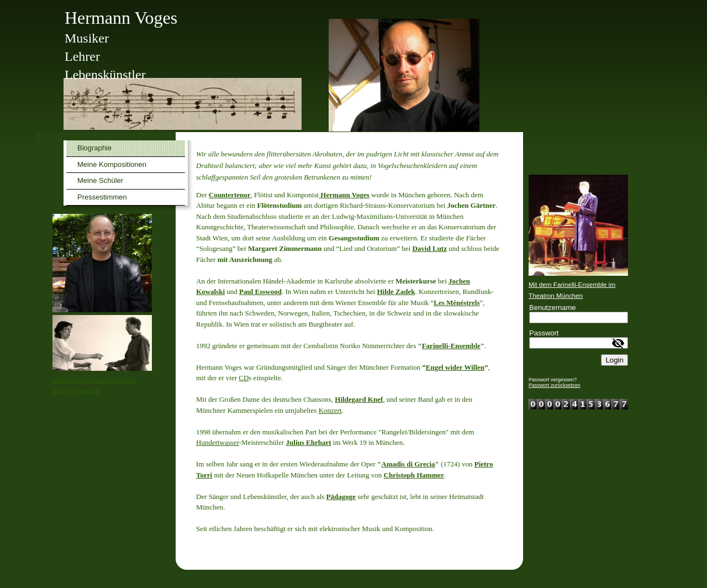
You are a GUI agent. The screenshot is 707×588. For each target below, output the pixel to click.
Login (614, 360)
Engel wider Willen (455, 367)
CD (244, 378)
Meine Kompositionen (112, 164)
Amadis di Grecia (408, 464)
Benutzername (553, 308)
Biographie (94, 148)
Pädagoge (341, 497)
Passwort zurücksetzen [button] (555, 385)
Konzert (330, 410)
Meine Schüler (100, 180)
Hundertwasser (218, 442)
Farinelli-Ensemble (451, 346)
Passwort (544, 333)
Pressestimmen (102, 197)
